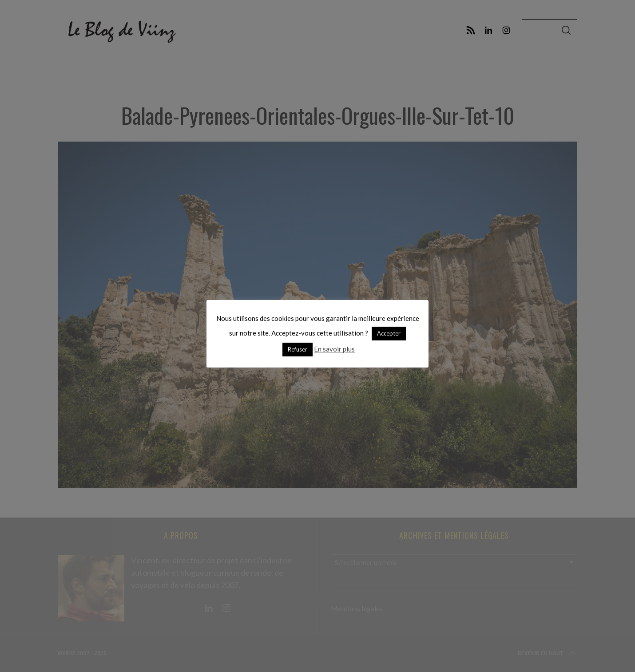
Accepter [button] (389, 333)
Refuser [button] (298, 349)
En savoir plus (334, 349)
